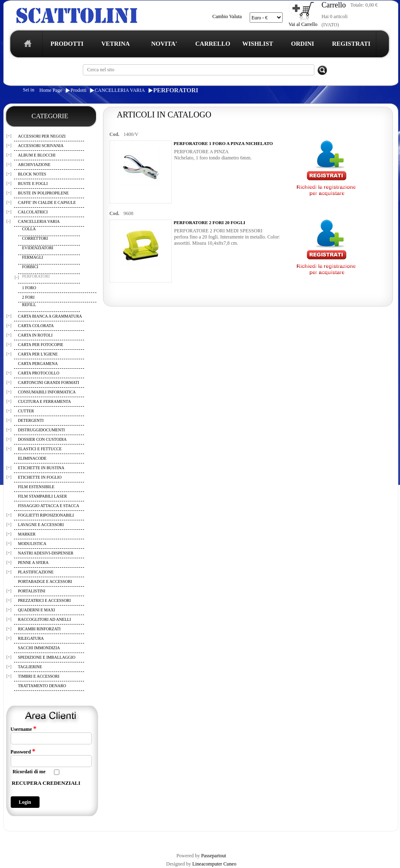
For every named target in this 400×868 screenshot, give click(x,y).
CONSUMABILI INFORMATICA (47, 392)
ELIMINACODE (32, 458)
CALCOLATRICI (33, 212)
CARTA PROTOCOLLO (39, 373)
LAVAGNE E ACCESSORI (41, 525)
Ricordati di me (29, 772)
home (26, 46)
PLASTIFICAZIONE (36, 572)
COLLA (29, 229)
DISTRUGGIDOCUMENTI (42, 430)
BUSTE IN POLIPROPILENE (43, 193)
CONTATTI (218, 838)
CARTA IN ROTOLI (35, 335)
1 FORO (29, 288)
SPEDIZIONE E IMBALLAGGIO (47, 657)
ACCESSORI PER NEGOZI (42, 136)
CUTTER (26, 411)
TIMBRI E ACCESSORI (39, 676)
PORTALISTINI (32, 591)
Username (24, 729)
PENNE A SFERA (33, 563)
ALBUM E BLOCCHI (37, 155)
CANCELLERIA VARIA (120, 90)
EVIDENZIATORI (38, 248)
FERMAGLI (33, 257)
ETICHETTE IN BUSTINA (41, 468)
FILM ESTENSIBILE (36, 487)
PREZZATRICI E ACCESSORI (44, 600)
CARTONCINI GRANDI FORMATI (49, 383)
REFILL (29, 305)
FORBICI (30, 267)
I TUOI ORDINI (185, 838)
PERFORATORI (176, 90)
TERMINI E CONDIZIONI (74, 838)
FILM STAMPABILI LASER (43, 496)
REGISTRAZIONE (24, 838)
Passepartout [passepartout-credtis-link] (214, 856)
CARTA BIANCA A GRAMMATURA (50, 316)
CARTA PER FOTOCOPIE (41, 345)
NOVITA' (164, 44)
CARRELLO (213, 44)
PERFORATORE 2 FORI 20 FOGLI (210, 222)
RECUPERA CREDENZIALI (46, 783)
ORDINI (303, 44)
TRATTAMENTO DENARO (42, 686)
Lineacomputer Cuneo (214, 864)
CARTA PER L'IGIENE (38, 354)
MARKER (27, 534)
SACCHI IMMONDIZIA (39, 648)
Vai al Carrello (303, 24)
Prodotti (78, 90)
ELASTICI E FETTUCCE (40, 449)
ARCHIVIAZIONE (34, 165)
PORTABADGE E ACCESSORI (45, 581)
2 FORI (28, 297)
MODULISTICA (32, 544)
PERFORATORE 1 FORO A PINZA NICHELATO (223, 143)
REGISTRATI (351, 44)
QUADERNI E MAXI (37, 610)
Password (23, 751)
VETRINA (116, 44)
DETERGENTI (31, 420)
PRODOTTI (67, 44)
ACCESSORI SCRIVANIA (41, 146)
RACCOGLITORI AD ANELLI (45, 619)
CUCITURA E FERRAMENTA (45, 401)
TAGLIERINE (30, 667)
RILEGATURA (31, 638)
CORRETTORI (35, 238)
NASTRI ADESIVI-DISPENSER (46, 553)
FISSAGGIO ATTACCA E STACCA (49, 506)
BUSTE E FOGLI (33, 184)
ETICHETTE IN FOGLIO (40, 477)
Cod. (115, 134)
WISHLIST (258, 44)
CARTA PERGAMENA (38, 364)
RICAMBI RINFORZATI (40, 629)
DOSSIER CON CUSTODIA (42, 439)
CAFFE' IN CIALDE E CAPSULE (47, 202)
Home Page (51, 90)
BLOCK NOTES (32, 174)
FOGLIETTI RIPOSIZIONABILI (46, 515)
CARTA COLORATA (36, 326)
